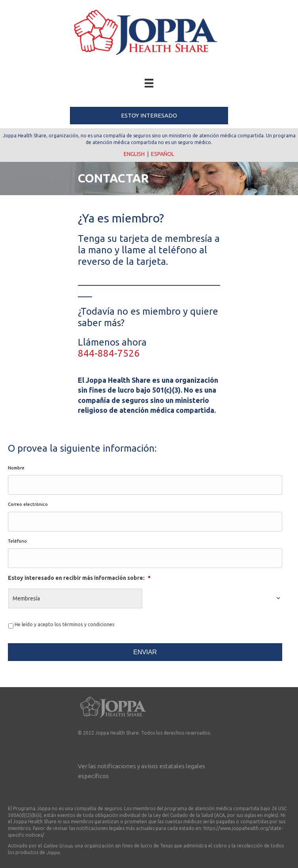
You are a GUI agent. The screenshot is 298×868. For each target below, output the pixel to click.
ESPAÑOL (163, 154)
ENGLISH (134, 154)
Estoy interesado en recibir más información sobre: (79, 578)
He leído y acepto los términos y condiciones (65, 624)
